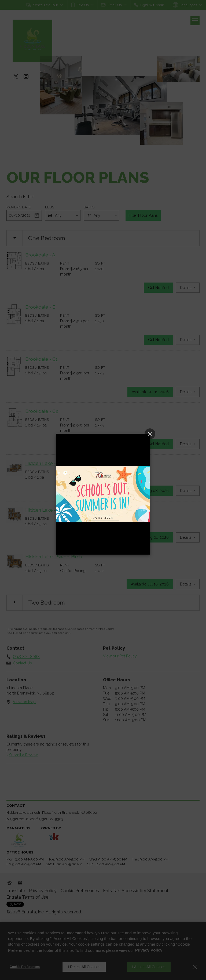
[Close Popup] (150, 434)
